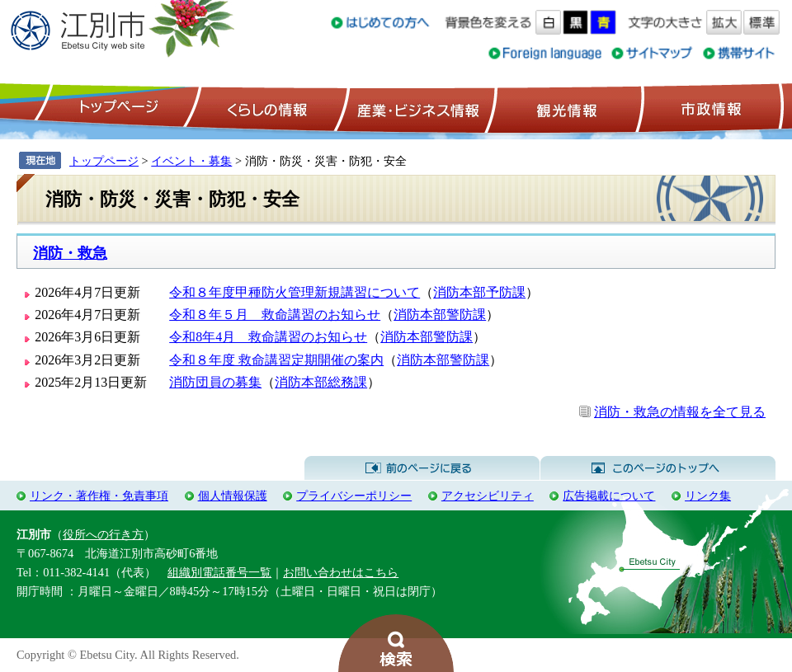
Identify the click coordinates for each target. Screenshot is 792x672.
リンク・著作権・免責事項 (99, 496)
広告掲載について (609, 496)
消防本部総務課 (321, 382)
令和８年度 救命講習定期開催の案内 (276, 360)
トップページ (116, 108)
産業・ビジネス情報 (415, 108)
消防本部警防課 (440, 315)
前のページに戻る (422, 468)
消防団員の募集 (215, 382)
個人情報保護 (233, 496)
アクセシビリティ (488, 496)
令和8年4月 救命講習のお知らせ (268, 337)
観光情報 (565, 108)
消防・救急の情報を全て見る (680, 412)
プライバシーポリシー (354, 496)
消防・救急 (70, 253)
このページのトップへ (658, 468)
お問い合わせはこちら (341, 572)
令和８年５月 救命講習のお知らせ (275, 315)
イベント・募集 (191, 161)
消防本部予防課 (479, 292)
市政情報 (709, 108)
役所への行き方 (103, 534)
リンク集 (708, 496)
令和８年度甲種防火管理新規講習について (295, 292)
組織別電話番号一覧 (219, 572)
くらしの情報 (266, 108)
